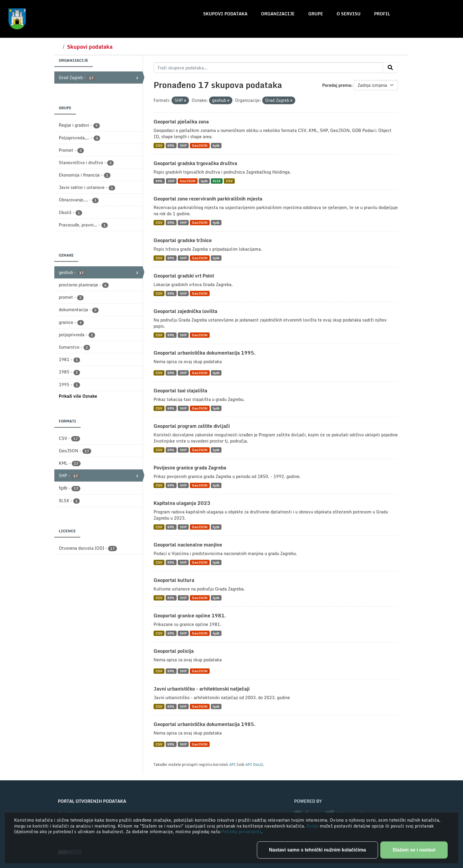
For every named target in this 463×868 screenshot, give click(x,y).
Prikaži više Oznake (78, 396)
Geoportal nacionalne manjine (188, 545)
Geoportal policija (174, 651)
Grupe (316, 14)
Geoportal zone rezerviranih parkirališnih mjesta (208, 199)
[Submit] (390, 68)
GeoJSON (200, 145)
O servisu (349, 14)
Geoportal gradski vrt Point (184, 276)
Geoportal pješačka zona (181, 122)
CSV (159, 145)
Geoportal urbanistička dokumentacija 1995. (205, 353)
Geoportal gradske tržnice (183, 240)
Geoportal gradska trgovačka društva (195, 163)
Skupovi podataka (225, 14)
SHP (183, 145)
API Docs (253, 764)
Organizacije (278, 14)
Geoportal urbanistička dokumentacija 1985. (205, 724)
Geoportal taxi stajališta (180, 391)
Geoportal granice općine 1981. (190, 616)
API (233, 764)
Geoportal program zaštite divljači (192, 426)
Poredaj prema (337, 85)
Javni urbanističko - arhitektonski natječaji (202, 689)
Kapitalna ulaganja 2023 (182, 503)
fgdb (216, 145)
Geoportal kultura (174, 580)
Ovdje (313, 826)
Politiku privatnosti (241, 832)
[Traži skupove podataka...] (268, 68)
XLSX (217, 181)
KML (171, 145)
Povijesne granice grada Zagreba (190, 468)
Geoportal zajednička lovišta (185, 311)
